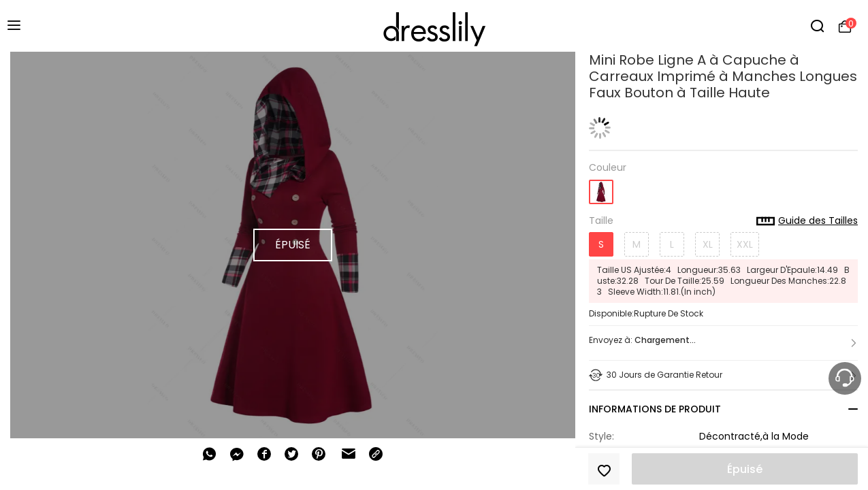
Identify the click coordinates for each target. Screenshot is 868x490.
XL (708, 244)
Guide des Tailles (807, 221)
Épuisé (745, 469)
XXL (745, 244)
